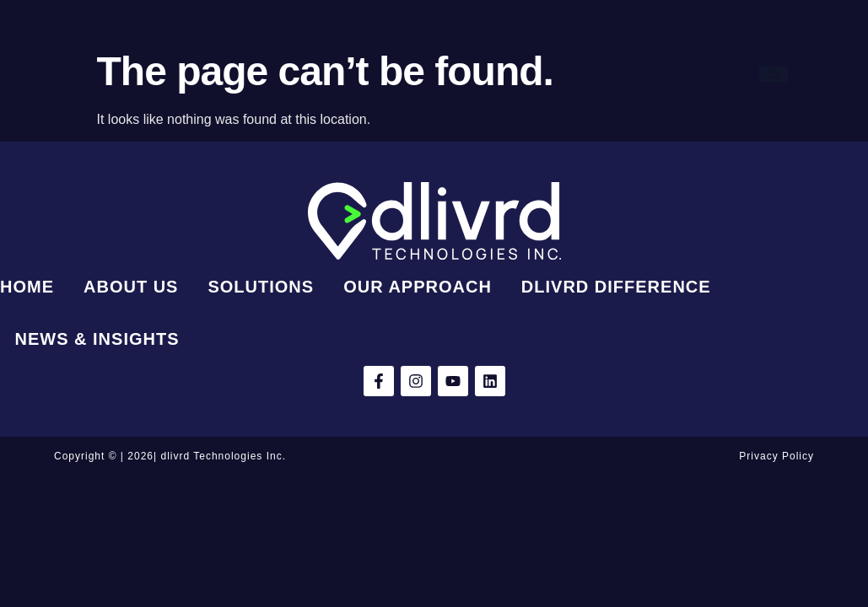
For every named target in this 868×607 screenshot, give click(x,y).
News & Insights (460, 98)
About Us (348, 51)
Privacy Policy (776, 456)
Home (264, 51)
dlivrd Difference (314, 98)
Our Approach (558, 51)
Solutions (445, 51)
